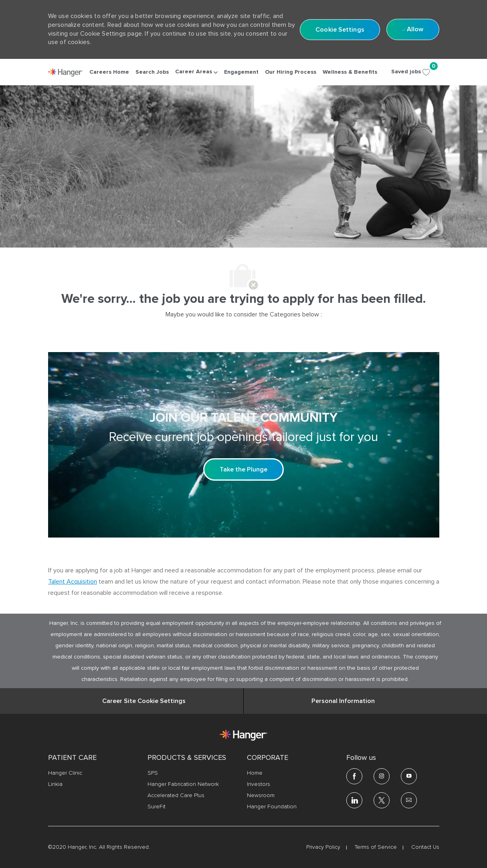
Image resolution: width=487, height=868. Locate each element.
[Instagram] (382, 776)
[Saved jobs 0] (415, 72)
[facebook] (354, 776)
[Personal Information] (343, 701)
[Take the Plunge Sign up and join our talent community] (243, 469)
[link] (66, 73)
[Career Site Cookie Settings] (144, 701)
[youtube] (409, 776)
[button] (340, 30)
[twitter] (382, 800)
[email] (409, 800)
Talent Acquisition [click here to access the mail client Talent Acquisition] (73, 582)
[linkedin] (354, 800)
